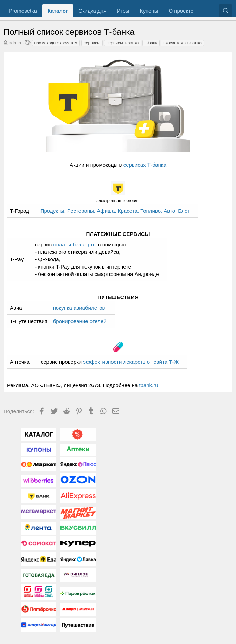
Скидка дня (92, 11)
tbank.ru (148, 385)
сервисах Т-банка (145, 165)
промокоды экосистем (56, 43)
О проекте (181, 11)
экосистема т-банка (182, 43)
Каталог (58, 11)
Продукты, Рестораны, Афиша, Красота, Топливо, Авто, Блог (115, 211)
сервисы (92, 43)
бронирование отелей (80, 321)
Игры (123, 11)
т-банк (151, 43)
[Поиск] (226, 11)
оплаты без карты (75, 244)
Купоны (149, 11)
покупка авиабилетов (79, 308)
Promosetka (23, 11)
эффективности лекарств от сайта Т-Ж (131, 362)
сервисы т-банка (123, 43)
